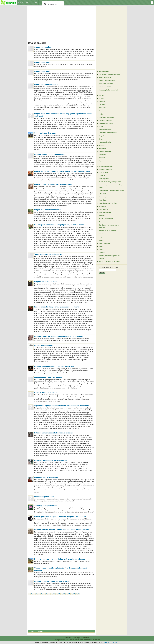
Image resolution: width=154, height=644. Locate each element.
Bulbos (101, 127)
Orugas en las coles (42, 62)
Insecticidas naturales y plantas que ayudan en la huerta (57, 307)
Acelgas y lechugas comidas (46, 506)
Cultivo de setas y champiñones (110, 182)
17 (69, 594)
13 (59, 594)
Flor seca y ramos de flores (108, 197)
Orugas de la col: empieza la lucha (48, 210)
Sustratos (102, 253)
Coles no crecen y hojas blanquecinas (49, 154)
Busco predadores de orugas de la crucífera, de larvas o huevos (60, 559)
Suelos (101, 249)
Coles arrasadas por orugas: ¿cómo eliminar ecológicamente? (59, 336)
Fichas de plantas (105, 87)
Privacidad (85, 638)
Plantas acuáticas (105, 130)
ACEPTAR (116, 642)
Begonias (102, 161)
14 (62, 594)
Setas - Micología (105, 243)
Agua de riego (103, 172)
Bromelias (102, 155)
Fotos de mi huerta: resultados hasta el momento (54, 433)
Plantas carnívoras (105, 151)
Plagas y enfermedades (107, 81)
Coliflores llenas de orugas (45, 133)
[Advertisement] (61, 23)
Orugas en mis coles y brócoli (46, 84)
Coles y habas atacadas (44, 345)
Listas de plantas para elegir (108, 90)
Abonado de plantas (106, 166)
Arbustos (102, 105)
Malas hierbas (103, 222)
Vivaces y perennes (105, 120)
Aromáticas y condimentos (108, 133)
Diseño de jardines (105, 77)
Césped (101, 136)
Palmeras (102, 102)
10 (52, 594)
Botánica (102, 176)
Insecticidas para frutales (44, 497)
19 (74, 594)
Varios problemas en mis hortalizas (48, 254)
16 (67, 594)
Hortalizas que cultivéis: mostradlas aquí (51, 460)
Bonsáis (101, 145)
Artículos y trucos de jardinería (109, 74)
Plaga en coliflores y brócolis (46, 282)
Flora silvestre (104, 200)
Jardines (102, 216)
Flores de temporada (106, 123)
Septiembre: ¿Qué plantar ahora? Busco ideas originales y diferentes (62, 406)
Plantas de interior (105, 142)
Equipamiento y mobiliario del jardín (111, 191)
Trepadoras (103, 108)
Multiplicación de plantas (107, 231)
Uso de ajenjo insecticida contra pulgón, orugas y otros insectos (60, 225)
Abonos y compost (105, 169)
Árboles (101, 95)
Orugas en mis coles (43, 47)
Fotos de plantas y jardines (108, 203)
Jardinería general (105, 213)
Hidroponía (102, 206)
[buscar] (53, 4)
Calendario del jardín (106, 84)
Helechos (102, 158)
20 (77, 594)
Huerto (101, 139)
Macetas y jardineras (106, 219)
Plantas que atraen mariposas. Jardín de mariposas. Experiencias (60, 517)
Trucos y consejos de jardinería (109, 261)
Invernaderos (103, 209)
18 (72, 594)
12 (57, 594)
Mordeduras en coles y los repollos (48, 377)
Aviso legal (76, 638)
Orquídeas (102, 148)
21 (79, 594)
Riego (101, 240)
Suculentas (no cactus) (107, 117)
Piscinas (102, 234)
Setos (101, 246)
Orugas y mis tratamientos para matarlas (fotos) (53, 184)
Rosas (101, 111)
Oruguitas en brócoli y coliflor (46, 477)
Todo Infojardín (104, 71)
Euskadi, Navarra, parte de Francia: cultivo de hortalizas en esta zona (62, 530)
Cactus (101, 114)
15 (64, 594)
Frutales (101, 98)
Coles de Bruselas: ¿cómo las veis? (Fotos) (52, 581)
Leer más (107, 642)
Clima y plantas (104, 179)
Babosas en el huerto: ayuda (46, 392)
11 (54, 594)
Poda (100, 237)
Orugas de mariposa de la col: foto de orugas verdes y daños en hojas (62, 171)
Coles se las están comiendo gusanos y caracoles (54, 366)
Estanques (102, 194)
